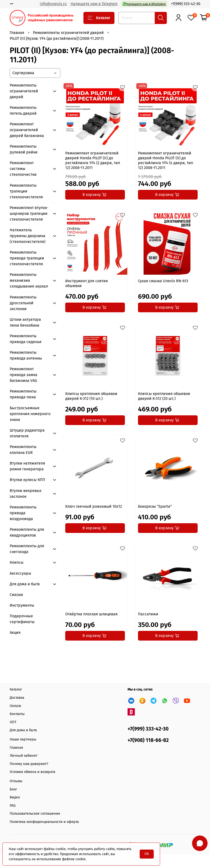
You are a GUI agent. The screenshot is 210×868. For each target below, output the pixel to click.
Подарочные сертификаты (22, 619)
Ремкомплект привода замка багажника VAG (24, 375)
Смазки (16, 595)
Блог (13, 789)
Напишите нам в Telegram (94, 4)
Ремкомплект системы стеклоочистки (23, 169)
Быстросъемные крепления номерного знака (30, 414)
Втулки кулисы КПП (27, 480)
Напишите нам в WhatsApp (144, 4)
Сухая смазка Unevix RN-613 (163, 281)
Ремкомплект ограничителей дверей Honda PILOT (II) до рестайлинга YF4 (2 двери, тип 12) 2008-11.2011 (93, 160)
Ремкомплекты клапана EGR (23, 450)
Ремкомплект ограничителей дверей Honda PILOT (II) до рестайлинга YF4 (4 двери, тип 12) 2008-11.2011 (166, 160)
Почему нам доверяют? (29, 764)
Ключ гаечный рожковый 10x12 (94, 506)
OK (147, 854)
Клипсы (17, 562)
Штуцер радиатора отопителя (27, 433)
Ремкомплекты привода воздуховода (23, 513)
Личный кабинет (24, 756)
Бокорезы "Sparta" (155, 506)
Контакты (17, 714)
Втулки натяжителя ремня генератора (27, 466)
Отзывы (16, 781)
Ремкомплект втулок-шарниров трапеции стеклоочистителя (29, 213)
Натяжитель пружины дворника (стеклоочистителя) (28, 236)
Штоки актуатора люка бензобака (25, 322)
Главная (17, 33)
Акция (15, 632)
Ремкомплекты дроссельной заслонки (23, 303)
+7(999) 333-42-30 (186, 4)
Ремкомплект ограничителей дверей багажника (27, 130)
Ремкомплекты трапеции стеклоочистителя (26, 191)
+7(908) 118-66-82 (148, 740)
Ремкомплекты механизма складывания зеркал (29, 280)
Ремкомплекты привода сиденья (26, 339)
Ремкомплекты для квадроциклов (27, 532)
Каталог (99, 18)
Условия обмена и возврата (32, 772)
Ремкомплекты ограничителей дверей (68, 33)
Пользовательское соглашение (35, 814)
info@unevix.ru (53, 4)
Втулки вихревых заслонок (26, 494)
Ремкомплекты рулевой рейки (24, 149)
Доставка (17, 698)
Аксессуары (20, 573)
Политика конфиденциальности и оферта (44, 822)
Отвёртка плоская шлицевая (91, 614)
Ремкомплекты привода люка (23, 394)
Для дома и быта (25, 584)
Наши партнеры (23, 739)
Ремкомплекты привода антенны (26, 355)
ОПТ (13, 722)
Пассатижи (148, 614)
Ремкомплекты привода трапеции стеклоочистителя (27, 258)
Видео (15, 797)
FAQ (13, 806)
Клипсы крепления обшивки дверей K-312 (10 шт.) (91, 396)
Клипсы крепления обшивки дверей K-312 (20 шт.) (164, 396)
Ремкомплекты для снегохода (27, 549)
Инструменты (22, 605)
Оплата (15, 706)
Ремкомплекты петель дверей (23, 110)
